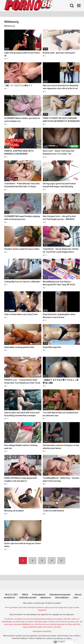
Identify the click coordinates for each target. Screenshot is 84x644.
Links (76, 598)
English (59, 642)
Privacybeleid (39, 595)
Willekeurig (10, 26)
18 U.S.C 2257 (11, 595)
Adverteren (46, 598)
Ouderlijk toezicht (28, 598)
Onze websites (62, 598)
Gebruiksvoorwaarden (60, 595)
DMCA (25, 595)
